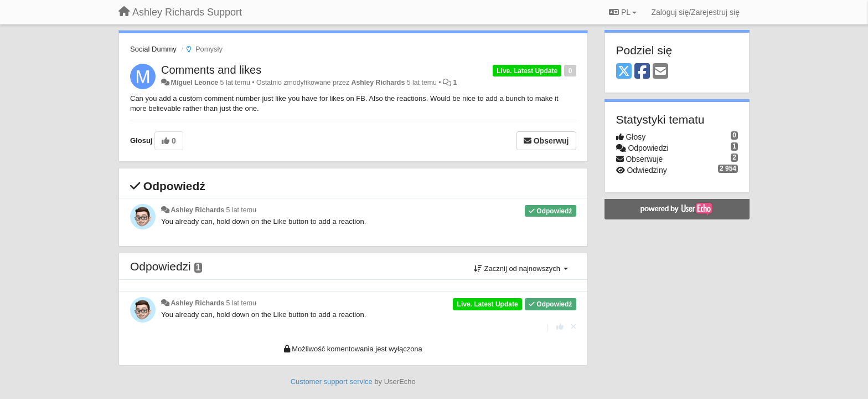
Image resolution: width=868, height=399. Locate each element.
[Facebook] (642, 72)
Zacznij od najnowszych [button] (521, 268)
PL (623, 12)
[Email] (660, 72)
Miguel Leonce (194, 83)
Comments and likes (211, 70)
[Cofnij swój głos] (573, 327)
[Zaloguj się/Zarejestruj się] (695, 12)
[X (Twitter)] (624, 72)
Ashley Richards (378, 83)
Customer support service (332, 382)
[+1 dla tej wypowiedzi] (560, 327)
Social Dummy (153, 49)
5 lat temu (241, 210)
